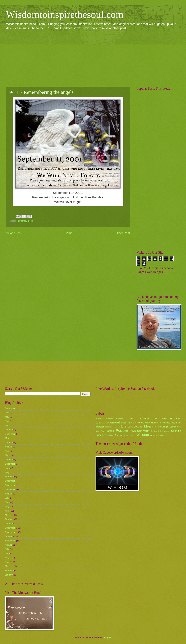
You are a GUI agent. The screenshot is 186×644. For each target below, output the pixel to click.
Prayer (133, 431)
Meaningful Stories (167, 427)
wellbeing (132, 435)
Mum (179, 427)
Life (124, 426)
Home (69, 233)
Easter (164, 419)
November (10, 485)
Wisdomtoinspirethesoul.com (65, 14)
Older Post (123, 233)
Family (130, 423)
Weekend (124, 435)
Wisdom (143, 435)
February (9, 477)
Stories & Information (160, 431)
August (8, 447)
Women (154, 435)
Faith (124, 423)
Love (137, 427)
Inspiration (176, 423)
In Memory (22, 221)
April (7, 421)
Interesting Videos (113, 427)
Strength (176, 431)
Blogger (108, 637)
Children (132, 419)
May (7, 417)
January (9, 430)
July (7, 412)
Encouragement (108, 422)
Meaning (151, 426)
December (10, 408)
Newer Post (14, 233)
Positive (122, 430)
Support (100, 435)
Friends (140, 423)
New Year (100, 431)
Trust (117, 435)
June (7, 468)
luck (142, 427)
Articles (99, 419)
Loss (30, 221)
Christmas (145, 419)
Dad (155, 419)
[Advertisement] (93, 58)
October (9, 536)
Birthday (110, 419)
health (148, 423)
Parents (110, 431)
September (10, 489)
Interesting (101, 427)
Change (120, 419)
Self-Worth (143, 431)
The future (110, 435)
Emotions (176, 419)
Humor (155, 423)
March (8, 425)
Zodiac (161, 435)
